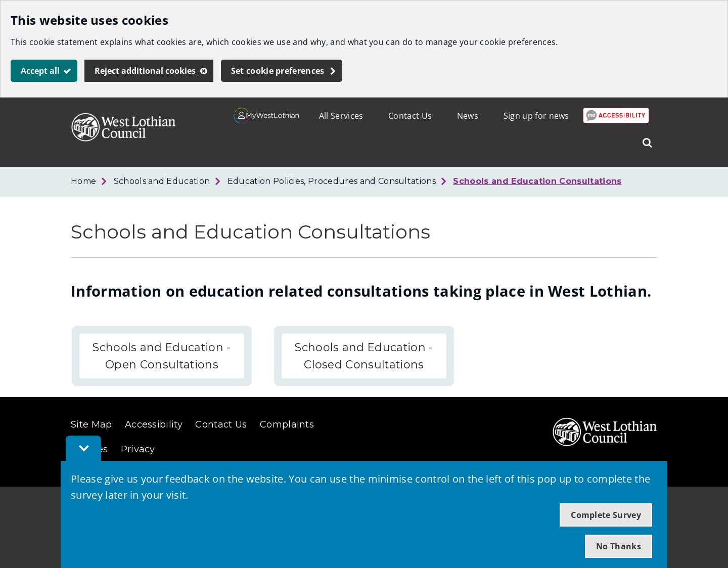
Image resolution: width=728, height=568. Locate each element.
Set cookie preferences (278, 71)
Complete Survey (606, 515)
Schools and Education (162, 181)
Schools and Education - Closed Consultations (364, 356)
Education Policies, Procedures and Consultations (332, 181)
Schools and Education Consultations (537, 181)
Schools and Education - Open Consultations (162, 356)
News (468, 116)
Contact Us (410, 116)
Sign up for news (536, 116)
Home (83, 181)
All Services (341, 116)
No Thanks (619, 546)
